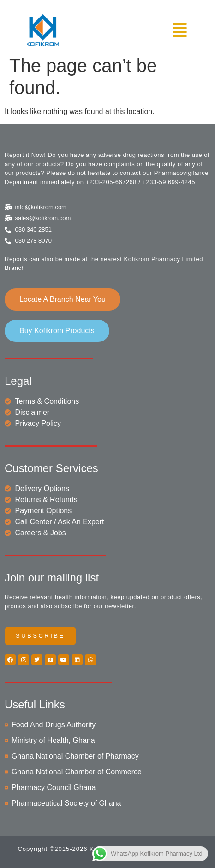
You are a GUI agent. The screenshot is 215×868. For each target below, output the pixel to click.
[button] (151, 30)
